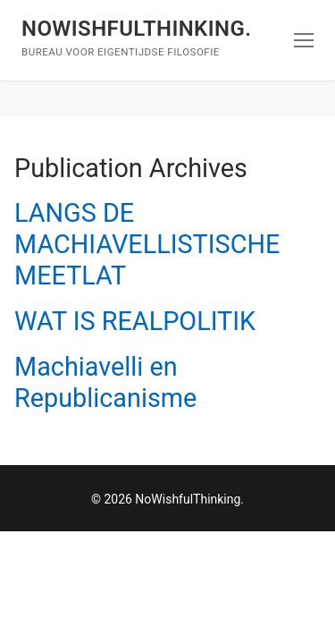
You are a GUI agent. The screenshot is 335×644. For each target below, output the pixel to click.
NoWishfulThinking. (136, 29)
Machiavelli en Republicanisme (105, 382)
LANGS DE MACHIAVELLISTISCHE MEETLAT (147, 244)
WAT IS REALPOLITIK (135, 321)
